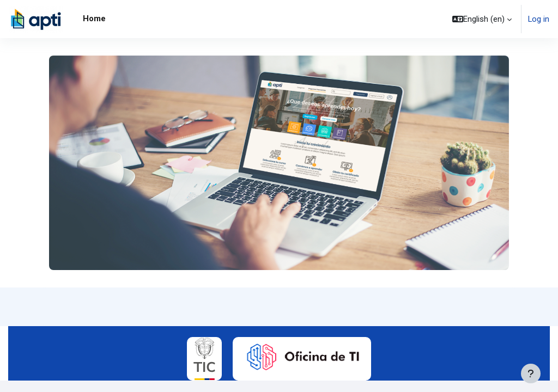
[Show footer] (531, 373)
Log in (539, 19)
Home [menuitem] (94, 19)
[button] (482, 19)
